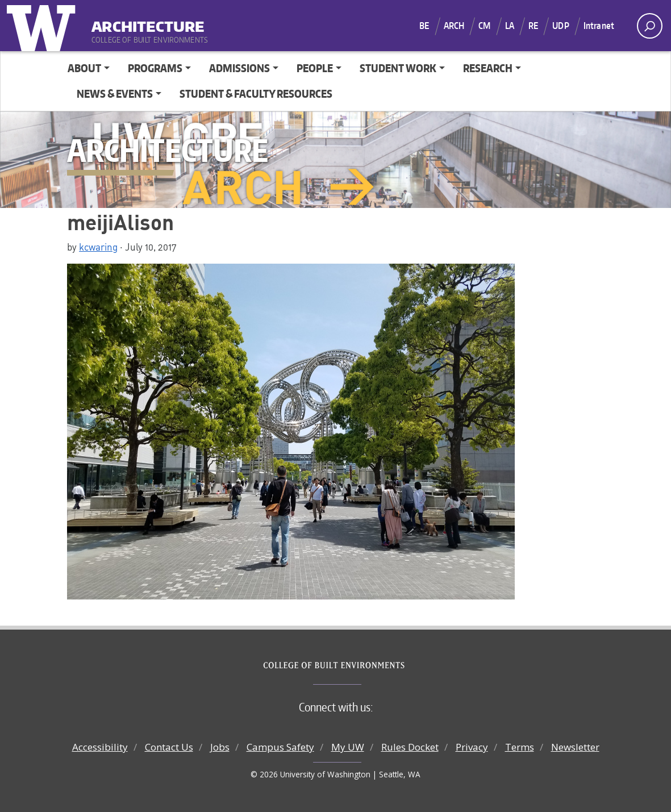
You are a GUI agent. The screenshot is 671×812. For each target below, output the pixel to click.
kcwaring (98, 247)
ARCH (454, 26)
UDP (560, 26)
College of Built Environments (358, 665)
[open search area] (650, 26)
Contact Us (169, 747)
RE (533, 26)
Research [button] (488, 68)
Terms (520, 747)
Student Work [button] (398, 68)
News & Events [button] (115, 93)
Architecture (148, 22)
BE (424, 26)
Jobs (220, 747)
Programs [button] (155, 68)
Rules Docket (410, 747)
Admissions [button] (239, 68)
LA (510, 26)
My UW (348, 747)
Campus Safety (280, 747)
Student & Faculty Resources (256, 93)
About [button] (84, 68)
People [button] (315, 68)
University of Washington (44, 26)
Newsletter (575, 747)
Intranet (599, 26)
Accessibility (100, 747)
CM (484, 26)
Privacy (472, 747)
